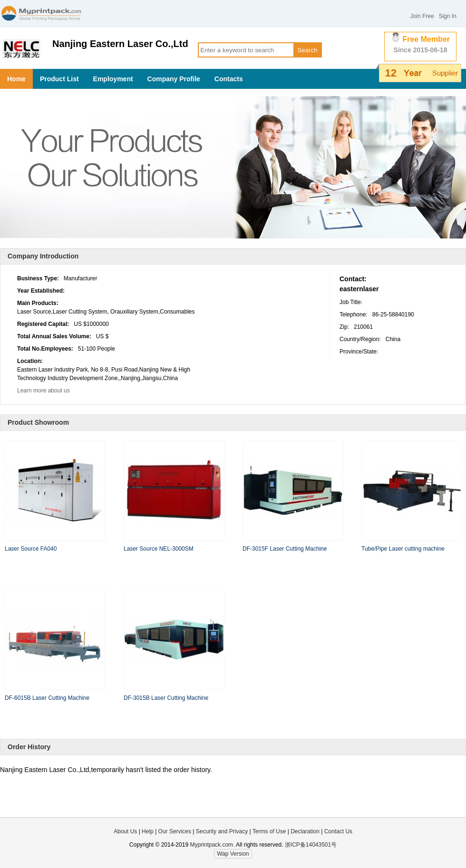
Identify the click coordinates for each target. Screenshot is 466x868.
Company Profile (174, 79)
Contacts (229, 79)
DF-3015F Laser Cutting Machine (285, 549)
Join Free (422, 16)
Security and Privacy (222, 831)
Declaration (305, 831)
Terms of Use (270, 831)
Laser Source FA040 (31, 549)
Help (148, 831)
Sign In (448, 16)
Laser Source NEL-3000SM (159, 549)
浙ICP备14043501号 (311, 845)
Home (16, 79)
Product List (59, 79)
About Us (125, 831)
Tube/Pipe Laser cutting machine (403, 549)
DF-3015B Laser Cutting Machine (166, 698)
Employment (113, 79)
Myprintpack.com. (211, 845)
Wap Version (233, 854)
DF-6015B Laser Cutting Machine (47, 698)
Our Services (175, 831)
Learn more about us (44, 391)
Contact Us (338, 831)
